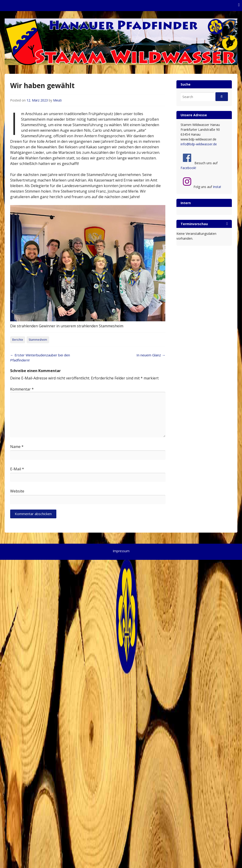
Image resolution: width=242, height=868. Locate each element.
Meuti (57, 100)
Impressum (121, 551)
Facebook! (188, 168)
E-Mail (17, 469)
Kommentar (22, 389)
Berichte (18, 340)
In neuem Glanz (151, 355)
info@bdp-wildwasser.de (199, 144)
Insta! (217, 187)
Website (17, 491)
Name (17, 447)
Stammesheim (38, 340)
